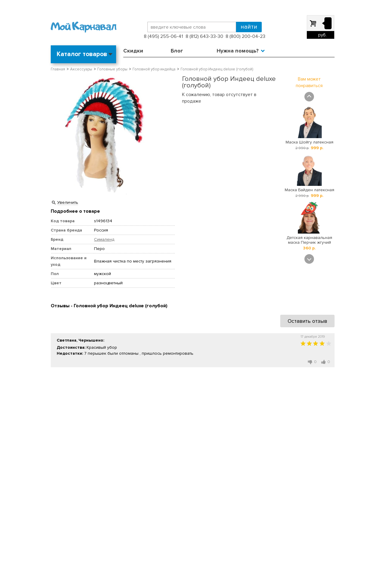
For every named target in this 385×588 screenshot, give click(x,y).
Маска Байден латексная (309, 190)
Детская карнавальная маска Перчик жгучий (309, 240)
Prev (309, 97)
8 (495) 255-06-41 (163, 36)
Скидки (133, 51)
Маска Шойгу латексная (309, 142)
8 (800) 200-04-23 (245, 36)
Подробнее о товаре (75, 211)
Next (309, 259)
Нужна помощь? (238, 51)
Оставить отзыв (307, 321)
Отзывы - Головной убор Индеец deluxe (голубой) (109, 306)
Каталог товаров (82, 54)
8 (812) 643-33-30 (204, 36)
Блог (177, 51)
